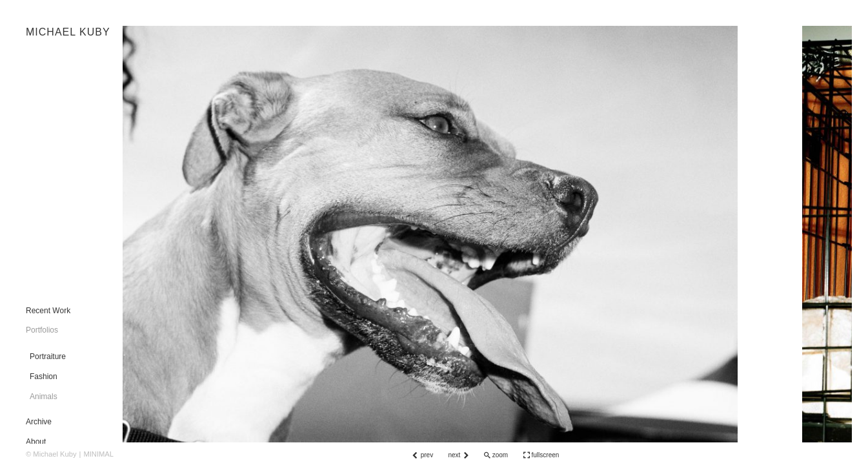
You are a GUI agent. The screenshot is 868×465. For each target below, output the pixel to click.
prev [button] (427, 455)
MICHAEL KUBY (68, 32)
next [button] (454, 455)
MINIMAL (98, 454)
